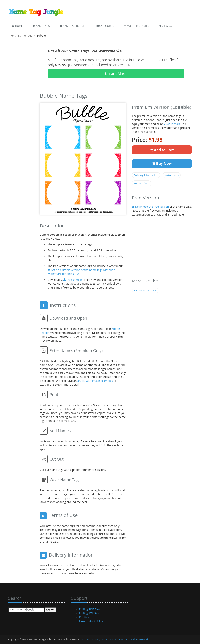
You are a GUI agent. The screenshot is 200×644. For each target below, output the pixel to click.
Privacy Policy (100, 639)
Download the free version (150, 207)
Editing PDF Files (90, 609)
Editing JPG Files (89, 613)
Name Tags (41, 26)
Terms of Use (142, 183)
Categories (105, 26)
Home (17, 26)
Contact (86, 639)
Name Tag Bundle (73, 26)
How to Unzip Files (91, 621)
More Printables (137, 26)
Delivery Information (146, 175)
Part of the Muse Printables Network (129, 639)
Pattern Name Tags (145, 290)
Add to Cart (162, 150)
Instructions (172, 175)
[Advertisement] (21, 100)
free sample (73, 280)
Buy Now (162, 163)
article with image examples (95, 381)
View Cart (167, 26)
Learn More (116, 74)
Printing (84, 617)
